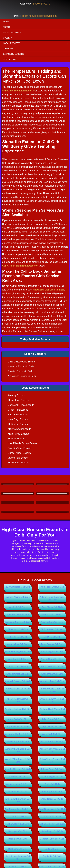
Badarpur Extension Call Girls (52, 840)
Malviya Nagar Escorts (19, 429)
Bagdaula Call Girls (52, 856)
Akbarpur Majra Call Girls (18, 622)
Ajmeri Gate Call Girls (52, 614)
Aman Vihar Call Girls (18, 644)
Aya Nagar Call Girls (52, 791)
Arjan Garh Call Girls (52, 719)
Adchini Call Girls (18, 607)
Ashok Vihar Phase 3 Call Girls (18, 760)
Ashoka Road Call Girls (52, 769)
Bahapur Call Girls (18, 866)
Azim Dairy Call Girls (52, 816)
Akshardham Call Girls (52, 622)
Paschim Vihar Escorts (19, 448)
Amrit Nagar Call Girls (52, 651)
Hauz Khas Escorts (18, 415)
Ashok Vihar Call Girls (52, 741)
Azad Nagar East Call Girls (18, 809)
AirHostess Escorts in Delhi (22, 376)
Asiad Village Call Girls (52, 776)
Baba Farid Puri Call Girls (52, 824)
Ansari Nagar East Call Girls (18, 700)
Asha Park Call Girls (52, 734)
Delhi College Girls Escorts (22, 362)
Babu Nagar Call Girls (52, 831)
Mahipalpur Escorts (18, 424)
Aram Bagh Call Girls (18, 719)
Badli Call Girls (52, 849)
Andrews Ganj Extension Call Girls (52, 690)
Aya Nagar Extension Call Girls (18, 800)
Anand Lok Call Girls (18, 666)
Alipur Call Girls (52, 637)
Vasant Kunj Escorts (18, 458)
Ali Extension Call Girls (52, 629)
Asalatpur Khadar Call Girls (18, 734)
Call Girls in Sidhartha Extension (20, 266)
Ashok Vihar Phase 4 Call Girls (52, 760)
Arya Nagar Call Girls (52, 726)
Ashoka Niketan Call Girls (18, 769)
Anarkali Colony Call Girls (18, 681)
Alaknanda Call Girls (18, 629)
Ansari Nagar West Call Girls (52, 700)
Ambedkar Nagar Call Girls (18, 651)
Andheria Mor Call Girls (52, 681)
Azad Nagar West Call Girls (52, 809)
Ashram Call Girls (18, 776)
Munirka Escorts (16, 439)
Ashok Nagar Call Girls (18, 741)
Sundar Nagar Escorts (19, 453)
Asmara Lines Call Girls (18, 784)
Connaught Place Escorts (21, 405)
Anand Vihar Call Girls (52, 674)
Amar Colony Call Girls (52, 644)
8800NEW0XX (41, 4)
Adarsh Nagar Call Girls (18, 597)
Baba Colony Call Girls (18, 824)
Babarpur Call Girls (18, 831)
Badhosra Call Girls (18, 849)
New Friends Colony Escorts (22, 443)
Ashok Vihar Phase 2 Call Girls (52, 750)
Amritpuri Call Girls (18, 659)
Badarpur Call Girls (18, 839)
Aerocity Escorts (16, 395)
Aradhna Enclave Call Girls (18, 709)
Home (6, 22)
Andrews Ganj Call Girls (18, 689)
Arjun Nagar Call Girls (18, 726)
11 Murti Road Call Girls (18, 587)
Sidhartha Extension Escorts (18, 91)
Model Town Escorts (18, 400)
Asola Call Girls (52, 784)
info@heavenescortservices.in (39, 16)
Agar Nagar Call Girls (52, 607)
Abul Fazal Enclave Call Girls (52, 588)
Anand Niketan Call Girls (52, 666)
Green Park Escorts (18, 410)
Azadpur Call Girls (18, 816)
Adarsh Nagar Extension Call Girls (52, 598)
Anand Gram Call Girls (52, 659)
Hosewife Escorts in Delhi (21, 366)
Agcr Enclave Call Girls (18, 614)
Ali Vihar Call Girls (18, 637)
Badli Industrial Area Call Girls (18, 858)
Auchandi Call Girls (18, 791)
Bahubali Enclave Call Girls (52, 866)
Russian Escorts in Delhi (20, 371)
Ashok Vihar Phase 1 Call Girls (18, 750)
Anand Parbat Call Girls (18, 674)
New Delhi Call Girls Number (49, 290)
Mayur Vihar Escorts (18, 434)
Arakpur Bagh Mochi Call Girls (52, 710)
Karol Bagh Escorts (18, 419)
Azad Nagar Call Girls (52, 799)
